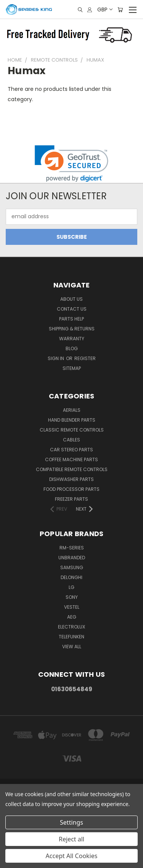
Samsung (72, 567)
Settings (71, 822)
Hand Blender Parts (72, 420)
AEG (72, 617)
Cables (71, 440)
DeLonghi (71, 577)
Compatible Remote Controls (72, 469)
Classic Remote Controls (72, 430)
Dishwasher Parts (71, 479)
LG (71, 587)
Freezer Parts (71, 499)
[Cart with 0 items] (120, 10)
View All (72, 647)
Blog (72, 348)
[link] (71, 164)
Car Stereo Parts (71, 450)
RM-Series (72, 548)
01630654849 (72, 689)
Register (85, 358)
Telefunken (71, 637)
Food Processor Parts (71, 489)
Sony (72, 597)
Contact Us (72, 309)
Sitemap (72, 368)
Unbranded (72, 558)
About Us (71, 299)
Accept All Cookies (72, 856)
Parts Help (71, 319)
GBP (104, 10)
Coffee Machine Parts (71, 459)
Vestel (72, 607)
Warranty (72, 339)
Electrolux (71, 627)
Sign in (56, 358)
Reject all (71, 839)
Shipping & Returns (72, 329)
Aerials (72, 410)
